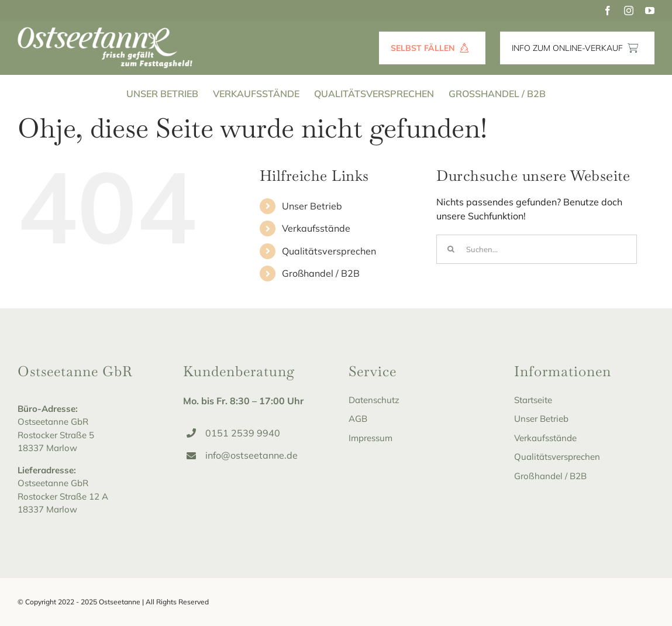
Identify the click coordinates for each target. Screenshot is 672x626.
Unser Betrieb (312, 206)
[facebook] (608, 11)
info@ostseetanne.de (251, 455)
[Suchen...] (537, 249)
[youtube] (650, 11)
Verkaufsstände (316, 228)
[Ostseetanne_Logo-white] (105, 32)
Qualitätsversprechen (329, 251)
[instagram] (629, 11)
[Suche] (451, 249)
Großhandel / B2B (321, 273)
